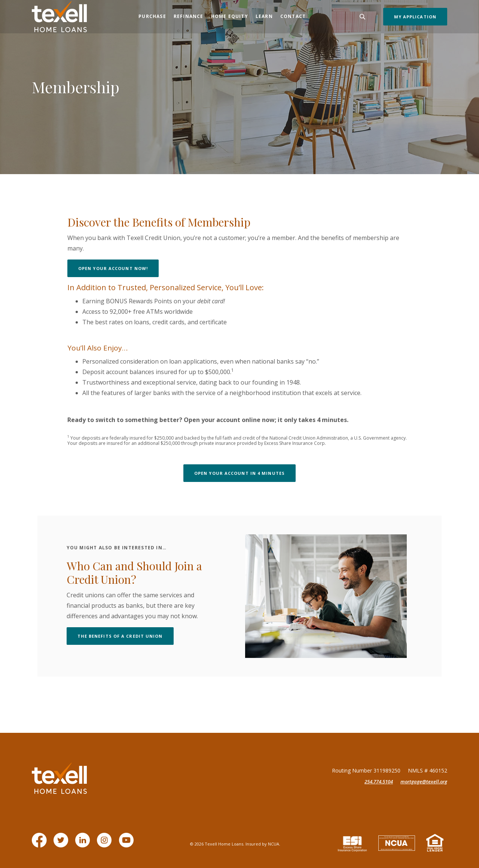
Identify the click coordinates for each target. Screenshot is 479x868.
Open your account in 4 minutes (245, 473)
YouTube (127, 844)
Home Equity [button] (230, 16)
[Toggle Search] (363, 17)
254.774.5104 (379, 781)
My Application (415, 17)
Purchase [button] (152, 16)
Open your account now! (118, 268)
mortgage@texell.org (424, 781)
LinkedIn (84, 844)
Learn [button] (264, 16)
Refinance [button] (189, 16)
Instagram (106, 844)
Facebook (41, 844)
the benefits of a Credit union (126, 636)
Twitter (62, 844)
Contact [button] (293, 16)
